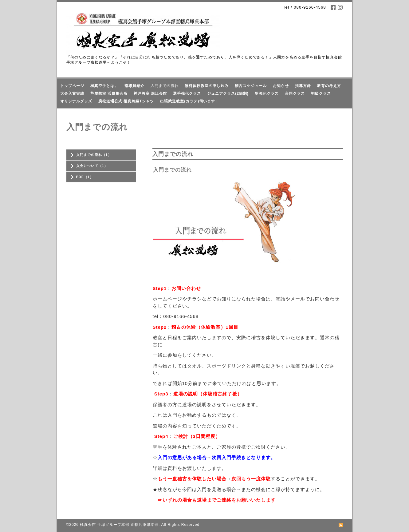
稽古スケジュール (251, 86)
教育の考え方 (329, 86)
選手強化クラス (187, 93)
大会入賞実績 (72, 93)
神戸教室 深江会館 (150, 93)
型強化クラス (267, 93)
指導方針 (303, 86)
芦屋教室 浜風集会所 (109, 93)
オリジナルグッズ (76, 101)
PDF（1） (85, 177)
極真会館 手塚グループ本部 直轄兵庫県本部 (119, 525)
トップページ (72, 86)
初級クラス (321, 93)
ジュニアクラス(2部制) (228, 93)
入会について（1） (92, 166)
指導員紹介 (134, 86)
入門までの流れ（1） (94, 155)
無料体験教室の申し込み (207, 86)
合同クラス (295, 93)
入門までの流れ (165, 86)
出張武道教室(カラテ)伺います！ (190, 101)
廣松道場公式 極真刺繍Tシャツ (126, 101)
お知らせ (281, 86)
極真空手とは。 (104, 86)
